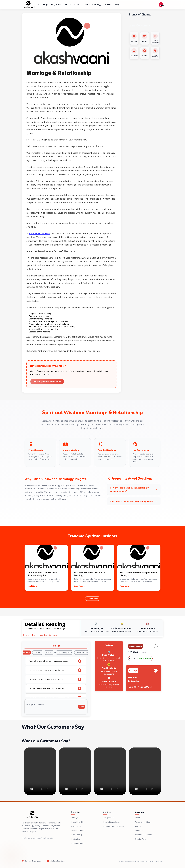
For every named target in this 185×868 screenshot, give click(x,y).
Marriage (75, 818)
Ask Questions (109, 818)
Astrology (43, 5)
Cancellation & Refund (144, 835)
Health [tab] (50, 653)
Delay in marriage (37, 319)
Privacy (138, 826)
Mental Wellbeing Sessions (114, 826)
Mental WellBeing (92, 5)
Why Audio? (57, 5)
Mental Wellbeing (78, 843)
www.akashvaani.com (40, 233)
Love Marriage (77, 835)
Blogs (117, 5)
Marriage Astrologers (37, 181)
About (138, 818)
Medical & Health (78, 830)
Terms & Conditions (143, 822)
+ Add (82, 707)
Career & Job (76, 826)
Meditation (76, 839)
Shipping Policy (141, 839)
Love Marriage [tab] (82, 653)
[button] (134, 489)
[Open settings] (161, 5)
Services (107, 5)
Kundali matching (99, 307)
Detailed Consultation (112, 822)
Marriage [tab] (27, 653)
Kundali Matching (78, 822)
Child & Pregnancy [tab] (65, 653)
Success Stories (73, 5)
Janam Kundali (90, 276)
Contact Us (139, 830)
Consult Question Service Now (47, 381)
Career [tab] (38, 653)
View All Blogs (93, 599)
